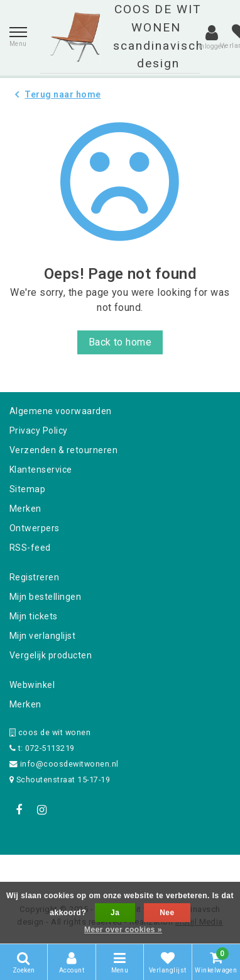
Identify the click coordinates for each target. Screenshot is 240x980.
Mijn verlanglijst (42, 636)
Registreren (34, 577)
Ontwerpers (35, 528)
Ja (115, 913)
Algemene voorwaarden (61, 411)
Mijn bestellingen (45, 597)
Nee (167, 913)
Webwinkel (32, 685)
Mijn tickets (34, 616)
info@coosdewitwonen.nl (64, 764)
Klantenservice (41, 470)
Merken (25, 509)
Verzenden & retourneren (63, 450)
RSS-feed (30, 548)
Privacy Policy (39, 431)
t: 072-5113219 (42, 748)
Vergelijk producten (51, 655)
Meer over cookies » (123, 930)
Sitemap (27, 489)
